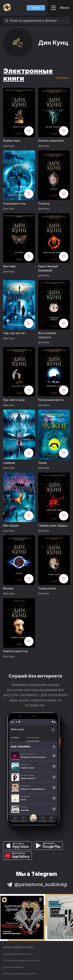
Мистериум (11, 525)
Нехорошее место (51, 400)
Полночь (44, 203)
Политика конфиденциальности (21, 960)
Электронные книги (28, 75)
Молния (8, 588)
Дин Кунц (9, 146)
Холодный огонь (14, 203)
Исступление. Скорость (47, 335)
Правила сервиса (13, 967)
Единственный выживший (48, 268)
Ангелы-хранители (51, 141)
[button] (36, 8)
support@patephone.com (18, 954)
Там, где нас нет (15, 333)
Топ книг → (63, 77)
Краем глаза (11, 141)
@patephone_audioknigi (37, 884)
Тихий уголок (47, 588)
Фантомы (9, 266)
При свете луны (14, 400)
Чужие (43, 463)
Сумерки (9, 463)
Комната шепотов (15, 651)
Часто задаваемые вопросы (20, 973)
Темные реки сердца (53, 525)
